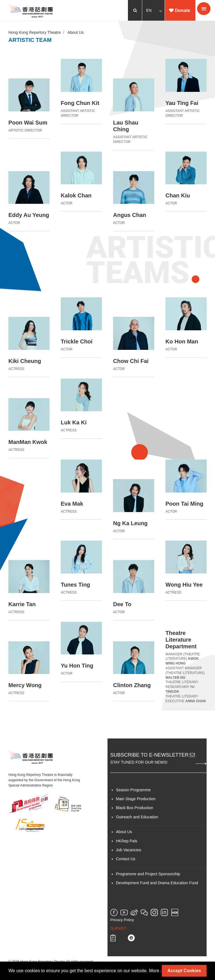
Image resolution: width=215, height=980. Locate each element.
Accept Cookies (184, 971)
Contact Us (126, 859)
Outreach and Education (137, 817)
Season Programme (133, 790)
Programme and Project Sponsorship (148, 874)
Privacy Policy (122, 920)
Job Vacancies (128, 850)
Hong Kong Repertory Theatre (35, 32)
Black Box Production (135, 808)
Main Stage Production (136, 799)
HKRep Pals (127, 841)
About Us (76, 32)
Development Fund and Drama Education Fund (157, 883)
